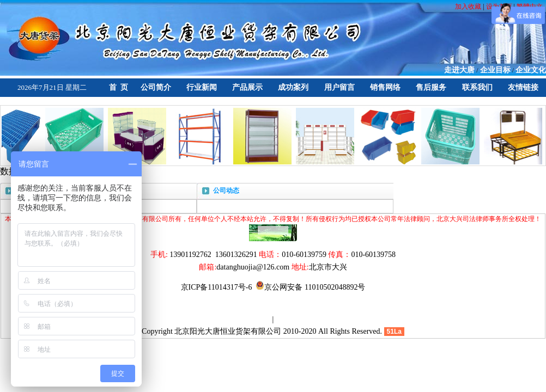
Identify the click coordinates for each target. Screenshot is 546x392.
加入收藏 (469, 7)
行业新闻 (202, 87)
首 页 (119, 87)
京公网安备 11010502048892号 (310, 287)
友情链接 (523, 87)
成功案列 (293, 87)
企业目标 (495, 70)
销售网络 (385, 87)
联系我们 (477, 87)
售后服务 (431, 87)
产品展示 (247, 87)
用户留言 (339, 87)
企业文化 (531, 70)
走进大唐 (459, 70)
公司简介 (156, 87)
